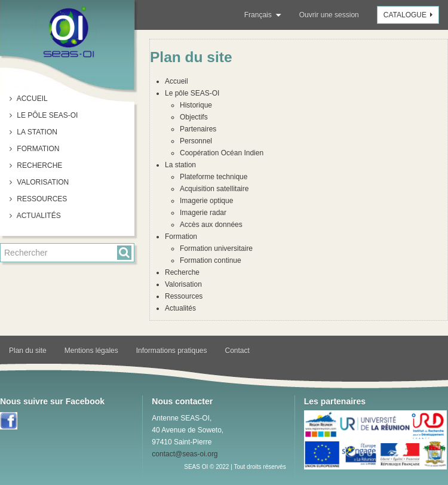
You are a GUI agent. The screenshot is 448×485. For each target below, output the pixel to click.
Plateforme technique (214, 177)
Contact (237, 351)
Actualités (38, 216)
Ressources (41, 199)
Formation (37, 149)
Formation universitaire (216, 248)
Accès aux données (211, 225)
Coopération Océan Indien (222, 153)
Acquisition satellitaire (214, 189)
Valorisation (42, 182)
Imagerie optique (206, 201)
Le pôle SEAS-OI (46, 115)
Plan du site (28, 351)
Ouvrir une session (329, 15)
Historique (196, 105)
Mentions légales (91, 351)
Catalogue (409, 15)
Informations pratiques (172, 351)
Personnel (196, 141)
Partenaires (198, 129)
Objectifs (194, 117)
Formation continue (211, 260)
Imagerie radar (203, 213)
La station (36, 132)
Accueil (31, 99)
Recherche (39, 165)
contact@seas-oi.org (185, 454)
